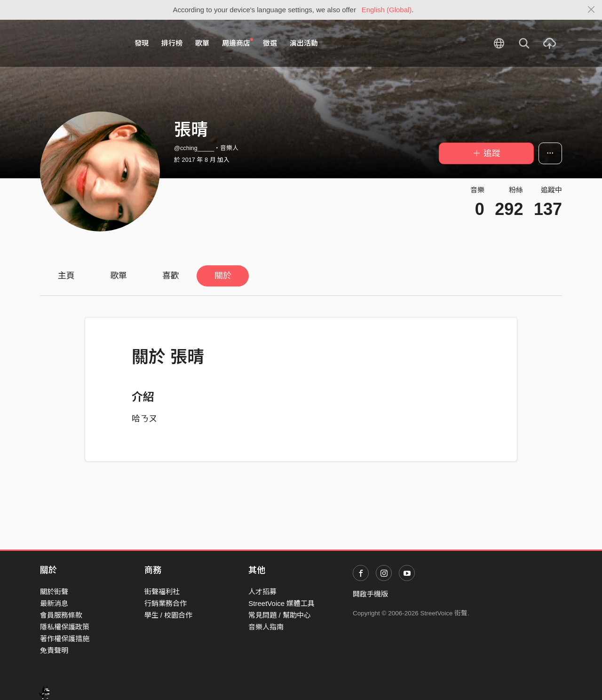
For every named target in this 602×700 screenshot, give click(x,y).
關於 (223, 276)
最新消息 (54, 603)
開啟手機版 (370, 594)
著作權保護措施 (65, 639)
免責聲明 (54, 650)
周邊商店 (238, 43)
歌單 (202, 43)
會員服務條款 (61, 615)
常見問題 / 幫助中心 (280, 615)
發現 (142, 43)
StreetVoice (79, 43)
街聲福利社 (162, 592)
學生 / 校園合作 (169, 615)
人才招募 (262, 592)
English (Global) (387, 10)
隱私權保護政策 (65, 627)
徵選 (270, 43)
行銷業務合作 (166, 603)
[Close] (591, 10)
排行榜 (172, 43)
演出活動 (304, 43)
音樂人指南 (266, 627)
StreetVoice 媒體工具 (281, 603)
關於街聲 (54, 592)
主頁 (66, 276)
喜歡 (171, 276)
